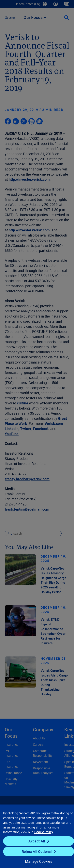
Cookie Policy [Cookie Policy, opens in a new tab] (44, 832)
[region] (37, 836)
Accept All (37, 841)
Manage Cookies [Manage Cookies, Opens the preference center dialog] (39, 861)
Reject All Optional (37, 851)
